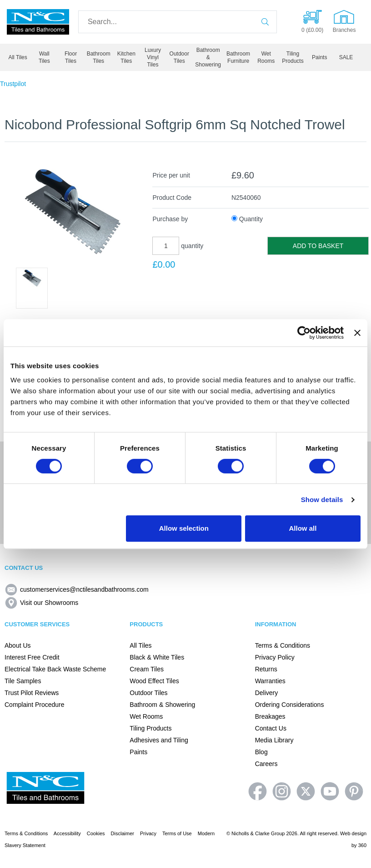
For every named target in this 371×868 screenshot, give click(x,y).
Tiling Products (293, 57)
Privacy (148, 833)
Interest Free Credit (32, 657)
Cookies (96, 833)
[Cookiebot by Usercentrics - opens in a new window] (304, 333)
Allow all (303, 528)
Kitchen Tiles (126, 57)
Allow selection (184, 528)
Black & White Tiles (157, 657)
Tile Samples (23, 681)
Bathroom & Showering (208, 57)
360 (362, 845)
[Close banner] (357, 333)
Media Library (274, 740)
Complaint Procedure (35, 705)
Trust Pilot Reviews (32, 693)
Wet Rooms (266, 57)
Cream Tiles (147, 669)
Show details (322, 500)
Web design (353, 833)
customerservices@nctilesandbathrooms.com (77, 589)
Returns (266, 669)
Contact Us (271, 728)
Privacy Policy (275, 657)
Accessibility (67, 833)
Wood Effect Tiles (154, 681)
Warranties (270, 681)
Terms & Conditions (283, 645)
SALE (346, 57)
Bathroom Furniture (238, 57)
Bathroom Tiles (99, 57)
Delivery (267, 693)
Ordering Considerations (290, 705)
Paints (319, 57)
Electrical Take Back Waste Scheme (55, 669)
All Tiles (18, 57)
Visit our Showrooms (41, 603)
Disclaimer (123, 833)
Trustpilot (13, 84)
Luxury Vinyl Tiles (153, 57)
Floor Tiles (71, 57)
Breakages (270, 716)
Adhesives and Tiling (159, 740)
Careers (266, 764)
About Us (18, 645)
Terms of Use (177, 833)
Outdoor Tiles (179, 57)
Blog (261, 752)
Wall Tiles (44, 57)
